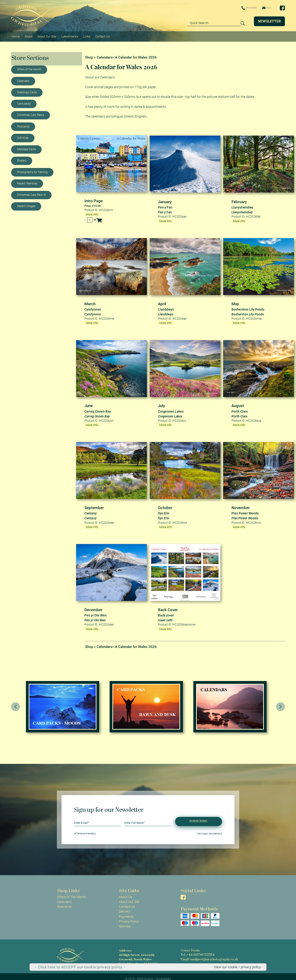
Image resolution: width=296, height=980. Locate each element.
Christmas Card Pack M (31, 192)
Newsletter (269, 21)
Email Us (263, 8)
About (27, 35)
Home (15, 35)
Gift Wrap (23, 135)
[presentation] (15, 702)
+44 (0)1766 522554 (234, 8)
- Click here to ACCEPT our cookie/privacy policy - (80, 967)
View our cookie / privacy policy (239, 967)
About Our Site (45, 35)
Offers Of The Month (71, 892)
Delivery (124, 907)
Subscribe (198, 817)
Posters (22, 158)
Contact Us (99, 35)
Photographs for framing (32, 170)
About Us (125, 892)
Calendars (23, 78)
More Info (92, 212)
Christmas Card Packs (31, 113)
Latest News (67, 35)
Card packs (24, 101)
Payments (126, 912)
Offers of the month (29, 67)
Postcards (23, 124)
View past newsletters (211, 829)
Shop (89, 55)
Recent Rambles (27, 181)
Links (83, 35)
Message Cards (26, 147)
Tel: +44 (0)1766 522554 (195, 950)
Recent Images (26, 204)
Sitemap (125, 921)
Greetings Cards (27, 90)
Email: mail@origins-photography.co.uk (205, 954)
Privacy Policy (129, 917)
